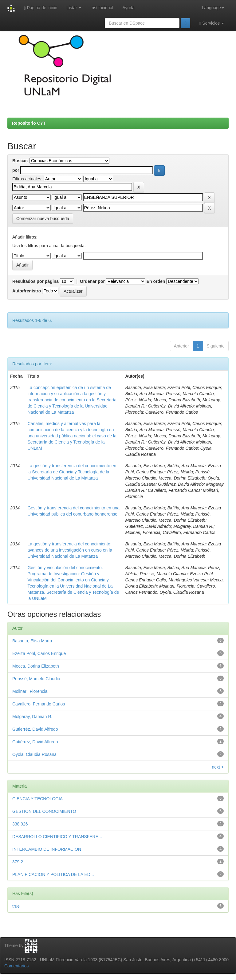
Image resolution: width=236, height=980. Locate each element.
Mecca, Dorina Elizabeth (36, 666)
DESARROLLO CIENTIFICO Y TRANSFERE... (57, 837)
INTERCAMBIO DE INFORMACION (47, 849)
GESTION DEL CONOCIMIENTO (44, 811)
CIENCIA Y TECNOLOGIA (37, 799)
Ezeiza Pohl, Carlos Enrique (39, 653)
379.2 (18, 862)
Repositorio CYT (29, 123)
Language (213, 8)
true (16, 906)
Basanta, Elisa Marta (32, 641)
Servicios (212, 23)
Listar (74, 8)
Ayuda (128, 8)
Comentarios (16, 966)
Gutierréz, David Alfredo (35, 729)
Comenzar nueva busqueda (43, 219)
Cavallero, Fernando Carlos (39, 704)
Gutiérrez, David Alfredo (35, 742)
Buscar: (20, 161)
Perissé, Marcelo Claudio (36, 679)
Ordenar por (92, 281)
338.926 (20, 824)
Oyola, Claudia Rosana (34, 754)
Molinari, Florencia (30, 691)
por (16, 170)
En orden (156, 281)
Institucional (102, 8)
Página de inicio (41, 8)
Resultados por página (35, 281)
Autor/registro (27, 291)
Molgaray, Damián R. (32, 717)
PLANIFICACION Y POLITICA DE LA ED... (53, 874)
